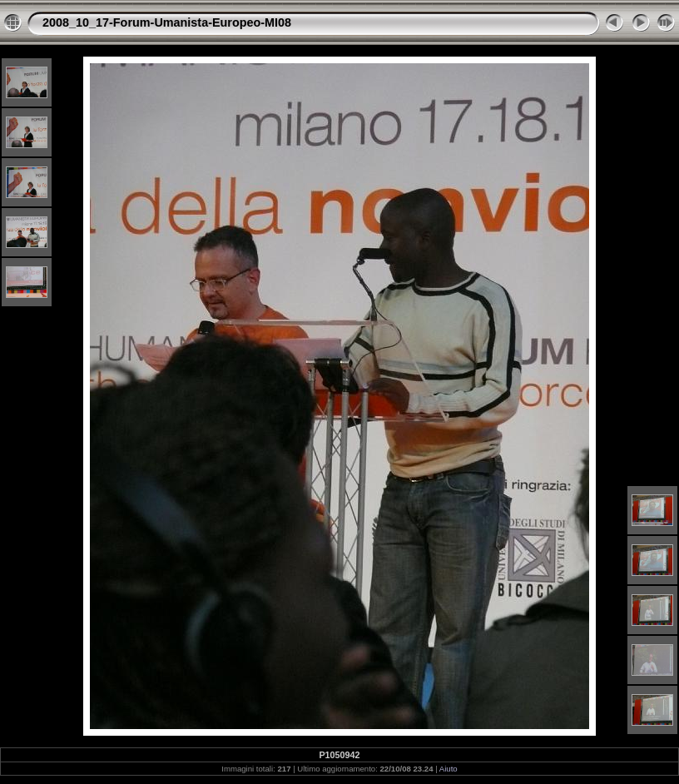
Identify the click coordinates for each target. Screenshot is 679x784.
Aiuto (449, 769)
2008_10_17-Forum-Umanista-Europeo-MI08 (167, 22)
